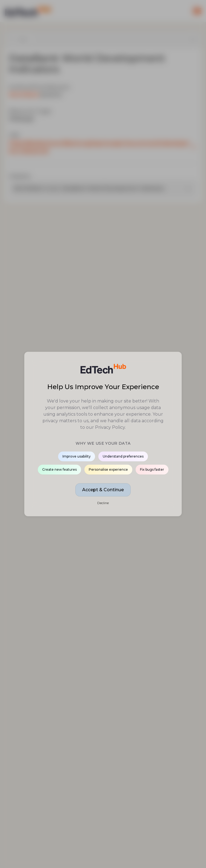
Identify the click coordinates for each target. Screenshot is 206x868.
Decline (103, 503)
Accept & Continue (103, 490)
